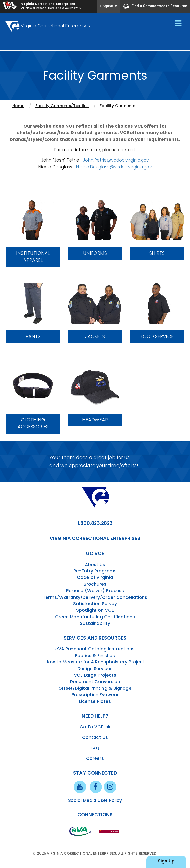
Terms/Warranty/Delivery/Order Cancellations (95, 597)
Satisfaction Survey (95, 604)
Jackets (95, 337)
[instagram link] (110, 787)
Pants (33, 337)
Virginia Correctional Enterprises (48, 4)
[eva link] (80, 831)
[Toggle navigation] (178, 24)
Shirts (157, 253)
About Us (95, 565)
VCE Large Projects (95, 675)
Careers (95, 758)
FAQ (95, 748)
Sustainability (95, 623)
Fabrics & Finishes (95, 656)
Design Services (95, 669)
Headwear (95, 420)
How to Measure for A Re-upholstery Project (95, 662)
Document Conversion (95, 682)
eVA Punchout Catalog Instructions (95, 649)
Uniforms (95, 253)
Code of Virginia (95, 577)
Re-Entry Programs (95, 571)
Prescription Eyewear (95, 695)
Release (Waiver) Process (95, 591)
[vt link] (110, 831)
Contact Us (95, 737)
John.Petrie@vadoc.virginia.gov (116, 160)
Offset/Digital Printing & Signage (95, 688)
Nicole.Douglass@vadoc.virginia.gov (114, 167)
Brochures (95, 584)
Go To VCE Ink (95, 727)
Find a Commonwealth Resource (155, 6)
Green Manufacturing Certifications (95, 617)
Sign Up (166, 861)
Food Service (157, 337)
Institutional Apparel (33, 257)
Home (18, 106)
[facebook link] (96, 787)
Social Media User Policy (95, 800)
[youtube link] (80, 787)
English (109, 6)
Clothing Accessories (33, 423)
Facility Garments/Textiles (62, 106)
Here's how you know (63, 8)
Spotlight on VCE (95, 610)
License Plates (95, 701)
